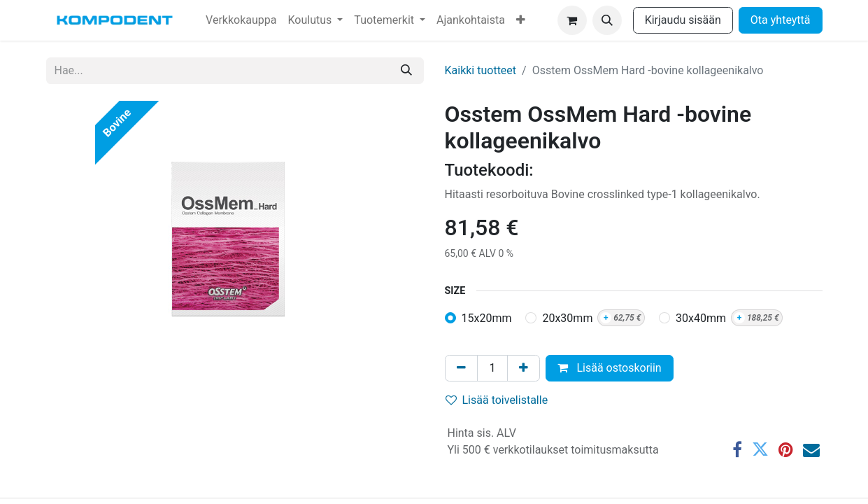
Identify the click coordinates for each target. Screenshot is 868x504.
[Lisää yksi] (524, 368)
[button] (607, 20)
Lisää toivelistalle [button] (497, 400)
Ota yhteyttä (781, 20)
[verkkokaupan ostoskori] (572, 20)
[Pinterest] (786, 449)
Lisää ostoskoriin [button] (609, 368)
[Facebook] (737, 449)
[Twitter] (760, 449)
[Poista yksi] (461, 368)
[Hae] (406, 71)
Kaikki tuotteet (481, 70)
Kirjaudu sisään (683, 20)
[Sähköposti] (811, 449)
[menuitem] (241, 20)
